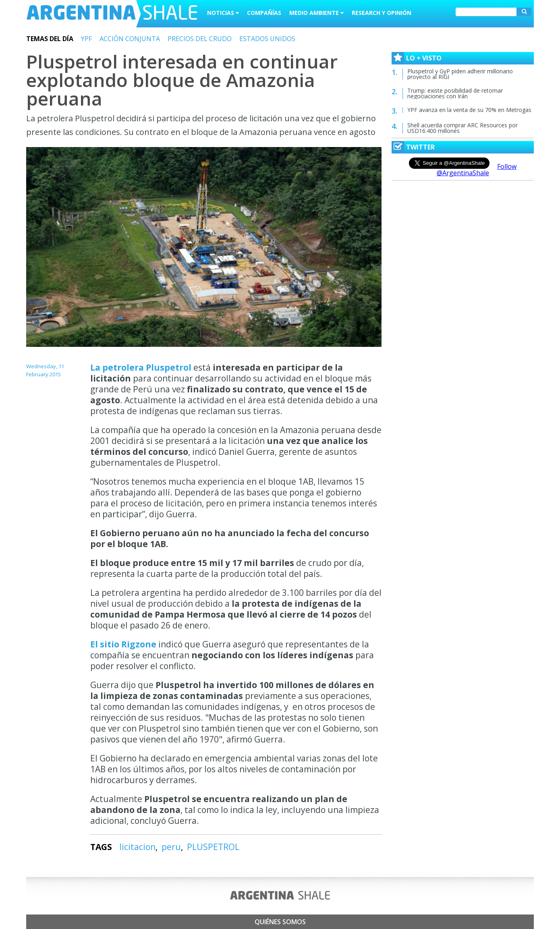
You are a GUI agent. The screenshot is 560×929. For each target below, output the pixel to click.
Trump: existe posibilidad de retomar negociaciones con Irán (455, 93)
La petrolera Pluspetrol (141, 367)
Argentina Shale (112, 14)
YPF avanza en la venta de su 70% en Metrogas (469, 110)
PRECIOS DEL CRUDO (200, 39)
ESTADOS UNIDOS (267, 39)
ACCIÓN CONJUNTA (130, 39)
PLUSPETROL (213, 847)
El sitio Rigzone (124, 644)
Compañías (264, 13)
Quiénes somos (280, 922)
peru (171, 847)
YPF (86, 39)
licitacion (137, 847)
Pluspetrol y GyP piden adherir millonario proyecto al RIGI (460, 74)
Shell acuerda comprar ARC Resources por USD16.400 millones (463, 128)
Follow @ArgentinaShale (477, 170)
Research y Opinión (382, 13)
